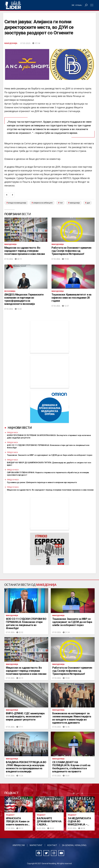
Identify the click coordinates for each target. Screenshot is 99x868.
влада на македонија (17, 203)
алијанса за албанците (43, 203)
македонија (75, 203)
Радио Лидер (13, 5)
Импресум (19, 845)
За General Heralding (74, 845)
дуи (88, 203)
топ (61, 203)
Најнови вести (20, 427)
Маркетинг (36, 845)
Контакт (52, 845)
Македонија (11, 43)
